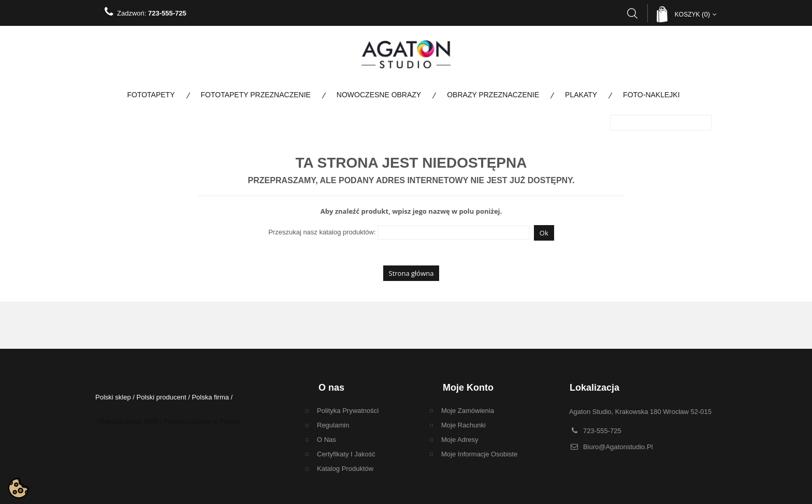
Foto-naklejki (651, 95)
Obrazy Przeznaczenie (493, 95)
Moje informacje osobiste (479, 454)
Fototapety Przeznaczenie (256, 95)
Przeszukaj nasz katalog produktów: (322, 232)
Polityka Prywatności (348, 411)
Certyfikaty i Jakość (346, 454)
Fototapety (151, 95)
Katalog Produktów (345, 469)
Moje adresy (460, 440)
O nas (327, 440)
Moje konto (468, 388)
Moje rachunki (463, 425)
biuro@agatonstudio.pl (618, 447)
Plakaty (581, 95)
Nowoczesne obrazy (379, 95)
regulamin (333, 425)
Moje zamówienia (468, 411)
